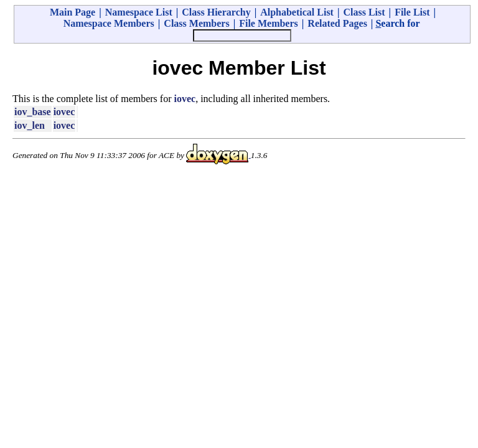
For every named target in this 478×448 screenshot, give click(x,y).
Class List (364, 12)
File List (412, 12)
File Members (269, 23)
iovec (185, 99)
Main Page (73, 12)
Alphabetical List (297, 12)
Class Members (196, 23)
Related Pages (337, 23)
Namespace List (139, 12)
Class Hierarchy (216, 12)
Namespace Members (109, 23)
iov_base (33, 112)
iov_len (30, 125)
